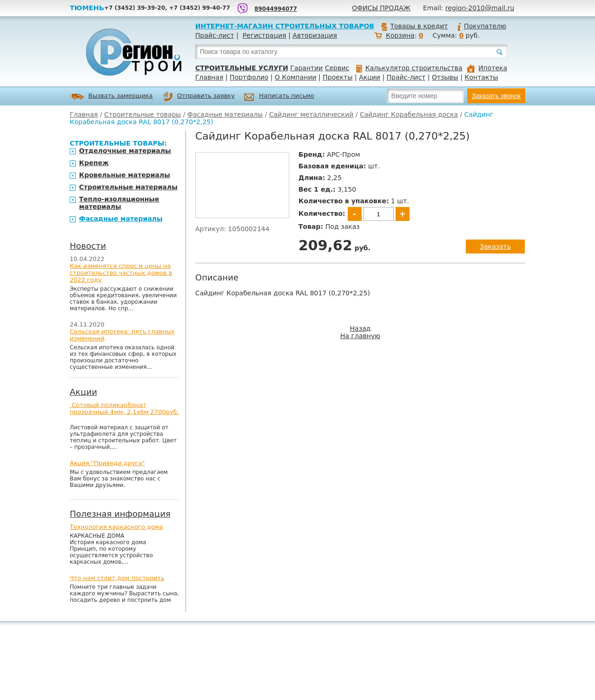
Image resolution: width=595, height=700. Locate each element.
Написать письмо (279, 97)
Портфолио (249, 77)
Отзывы (445, 77)
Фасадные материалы (225, 114)
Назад (360, 328)
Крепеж (94, 163)
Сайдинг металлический (311, 114)
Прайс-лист (215, 35)
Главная (209, 77)
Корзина (400, 35)
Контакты (482, 77)
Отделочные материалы (125, 151)
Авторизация (315, 35)
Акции (370, 77)
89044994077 (276, 9)
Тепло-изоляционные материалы (119, 203)
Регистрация (264, 35)
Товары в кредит (414, 26)
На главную (360, 336)
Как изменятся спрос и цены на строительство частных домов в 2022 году (121, 273)
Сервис (337, 68)
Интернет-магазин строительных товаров (285, 26)
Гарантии (306, 68)
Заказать (495, 247)
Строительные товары (142, 114)
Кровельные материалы (125, 175)
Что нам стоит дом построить (117, 578)
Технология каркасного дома (116, 527)
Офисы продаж (381, 8)
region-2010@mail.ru (480, 8)
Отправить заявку (199, 97)
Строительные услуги (242, 68)
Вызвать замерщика (111, 97)
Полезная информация (120, 514)
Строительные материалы (128, 187)
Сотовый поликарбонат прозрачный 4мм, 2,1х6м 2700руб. (124, 408)
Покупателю (481, 26)
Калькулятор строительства (409, 68)
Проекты (337, 77)
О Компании (296, 77)
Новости (88, 246)
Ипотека (487, 68)
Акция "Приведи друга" (107, 463)
